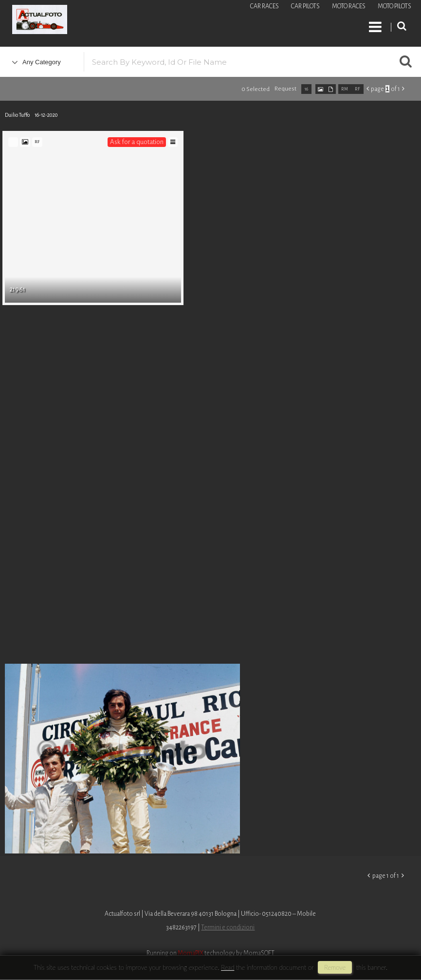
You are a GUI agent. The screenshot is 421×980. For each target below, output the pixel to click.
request (285, 89)
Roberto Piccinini (117, 21)
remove (335, 967)
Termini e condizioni (228, 927)
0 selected (256, 89)
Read (228, 967)
